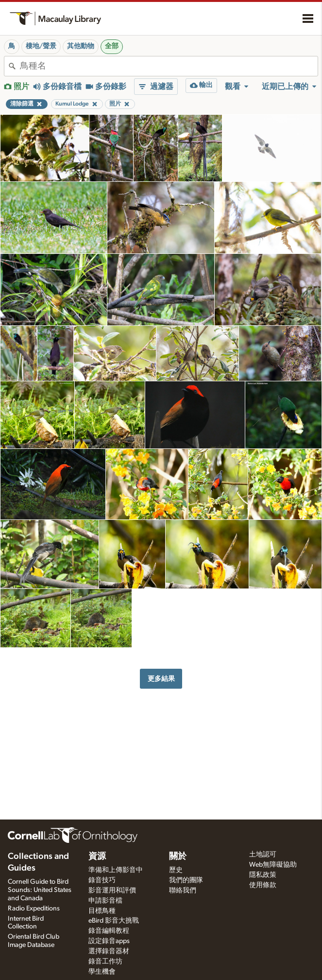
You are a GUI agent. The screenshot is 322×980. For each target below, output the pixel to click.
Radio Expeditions (34, 909)
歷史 (176, 870)
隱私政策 (263, 875)
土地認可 (263, 855)
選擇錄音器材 (109, 951)
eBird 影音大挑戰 (114, 921)
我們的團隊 (186, 880)
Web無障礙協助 (273, 865)
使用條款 (263, 885)
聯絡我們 (183, 891)
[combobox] (169, 66)
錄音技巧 (102, 880)
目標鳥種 (102, 911)
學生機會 (102, 972)
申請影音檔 (105, 901)
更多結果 (161, 679)
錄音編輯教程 (109, 931)
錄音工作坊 (105, 962)
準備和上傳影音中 (116, 870)
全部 (112, 46)
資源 (97, 856)
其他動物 (81, 46)
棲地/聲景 (41, 46)
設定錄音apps (109, 941)
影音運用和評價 (112, 891)
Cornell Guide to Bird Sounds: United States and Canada (40, 890)
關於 (178, 856)
